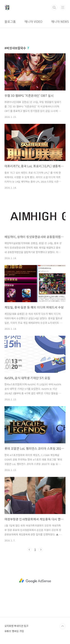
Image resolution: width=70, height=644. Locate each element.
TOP (63, 626)
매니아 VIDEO (34, 21)
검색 (54, 7)
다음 (41, 550)
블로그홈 (10, 21)
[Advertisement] (35, 581)
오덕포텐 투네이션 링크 (16, 626)
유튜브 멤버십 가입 (14, 631)
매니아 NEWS (60, 21)
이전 (29, 550)
